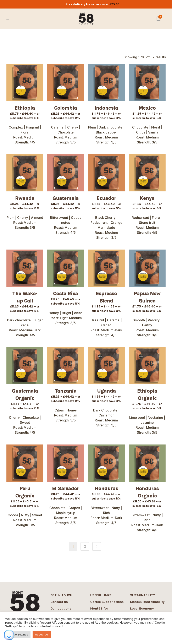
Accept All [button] (42, 634)
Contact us (59, 602)
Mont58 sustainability (147, 602)
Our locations (61, 608)
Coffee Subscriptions (107, 602)
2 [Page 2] (85, 546)
